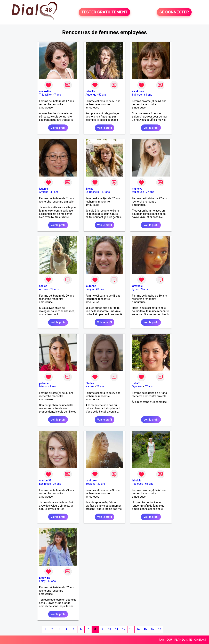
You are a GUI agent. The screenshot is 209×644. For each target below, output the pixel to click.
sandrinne (138, 91)
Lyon (135, 289)
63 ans (149, 484)
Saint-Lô (137, 95)
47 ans (57, 95)
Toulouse (137, 484)
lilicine (89, 189)
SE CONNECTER (174, 12)
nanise (43, 286)
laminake (91, 480)
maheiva (137, 189)
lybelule (137, 480)
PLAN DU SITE (183, 640)
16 (152, 629)
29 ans (55, 289)
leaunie (44, 189)
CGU (169, 640)
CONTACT (200, 640)
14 (138, 629)
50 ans (102, 95)
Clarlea (90, 383)
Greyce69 (138, 286)
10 (109, 629)
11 (117, 629)
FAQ (161, 640)
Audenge (91, 95)
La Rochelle (92, 192)
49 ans (52, 386)
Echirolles (45, 484)
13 (131, 629)
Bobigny (90, 484)
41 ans (54, 192)
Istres (43, 386)
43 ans (100, 289)
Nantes (90, 386)
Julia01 (136, 383)
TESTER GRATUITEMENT (104, 12)
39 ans (144, 289)
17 (159, 629)
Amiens (44, 192)
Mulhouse (138, 192)
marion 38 (45, 480)
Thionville (45, 95)
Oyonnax (137, 386)
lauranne (91, 286)
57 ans (149, 386)
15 (145, 629)
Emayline (45, 578)
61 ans (148, 95)
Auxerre (44, 289)
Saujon (90, 289)
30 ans (101, 484)
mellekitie (45, 91)
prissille (90, 91)
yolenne (44, 383)
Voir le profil (58, 128)
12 (124, 629)
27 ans (150, 192)
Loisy (42, 581)
